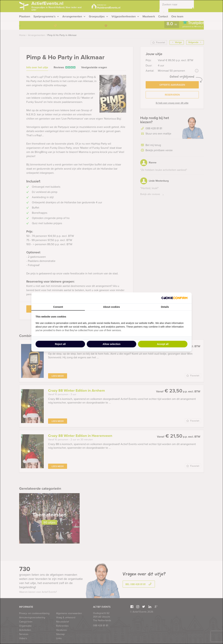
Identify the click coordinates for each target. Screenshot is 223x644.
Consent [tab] (58, 307)
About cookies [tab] (111, 307)
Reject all (60, 344)
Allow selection (111, 344)
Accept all (163, 344)
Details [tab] (165, 307)
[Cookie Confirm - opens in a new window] (174, 298)
